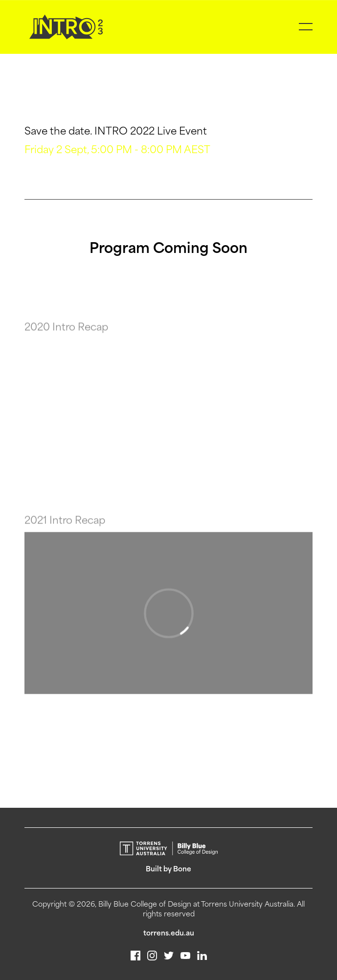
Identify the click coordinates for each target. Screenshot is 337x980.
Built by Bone (168, 870)
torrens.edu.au (169, 934)
